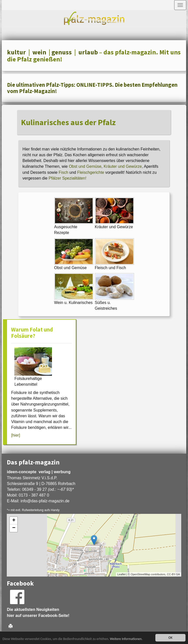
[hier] (16, 435)
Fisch (64, 172)
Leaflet (121, 574)
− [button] (14, 528)
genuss (62, 52)
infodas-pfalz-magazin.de (45, 501)
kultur (16, 52)
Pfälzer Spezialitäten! (68, 178)
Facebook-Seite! (54, 616)
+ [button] (14, 521)
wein (39, 52)
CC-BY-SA (173, 574)
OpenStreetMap (141, 574)
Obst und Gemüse (85, 166)
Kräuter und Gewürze (123, 166)
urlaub (88, 52)
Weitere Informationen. (126, 639)
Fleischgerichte (91, 172)
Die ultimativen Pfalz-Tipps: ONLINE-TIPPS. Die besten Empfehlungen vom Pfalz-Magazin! (92, 88)
